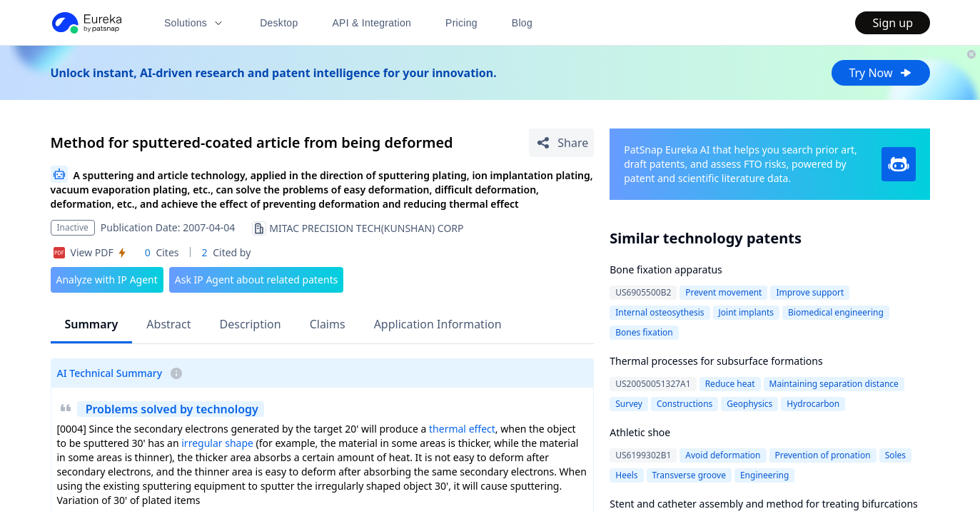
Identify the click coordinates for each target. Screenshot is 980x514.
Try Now (880, 73)
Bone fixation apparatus (666, 269)
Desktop (279, 23)
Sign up (893, 23)
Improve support (810, 292)
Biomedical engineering (836, 312)
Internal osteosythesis (660, 312)
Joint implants (747, 312)
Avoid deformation (723, 455)
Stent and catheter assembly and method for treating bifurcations (764, 504)
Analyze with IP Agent (107, 279)
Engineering (764, 475)
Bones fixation (644, 332)
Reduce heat (730, 384)
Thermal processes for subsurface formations (716, 361)
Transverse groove (689, 475)
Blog (522, 23)
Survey (629, 404)
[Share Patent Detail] (561, 143)
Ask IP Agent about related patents (257, 279)
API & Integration (372, 23)
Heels (626, 475)
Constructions (685, 404)
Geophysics (749, 404)
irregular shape (217, 443)
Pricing (461, 23)
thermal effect (462, 429)
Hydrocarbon (813, 404)
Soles (895, 455)
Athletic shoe (640, 432)
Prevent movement (723, 292)
